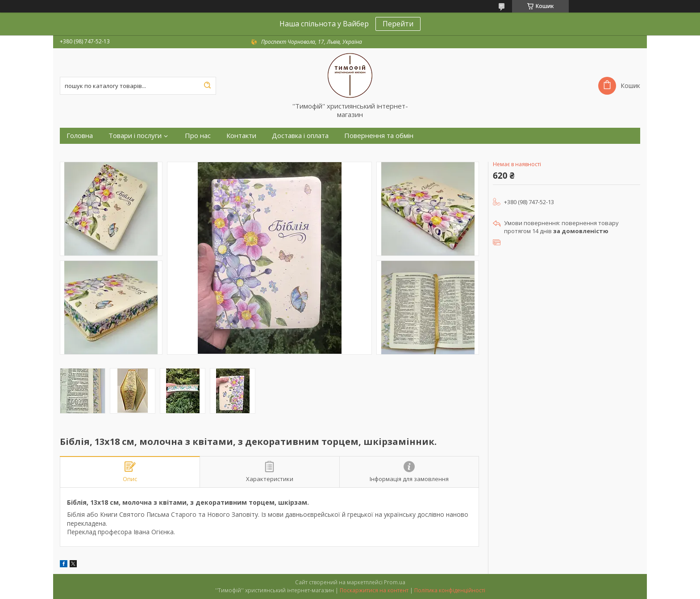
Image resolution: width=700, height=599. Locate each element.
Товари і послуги (135, 136)
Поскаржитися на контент (374, 590)
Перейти (398, 24)
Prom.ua (395, 582)
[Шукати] (207, 86)
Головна (80, 136)
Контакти (241, 136)
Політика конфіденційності (450, 590)
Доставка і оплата (300, 136)
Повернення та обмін (379, 136)
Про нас (198, 136)
